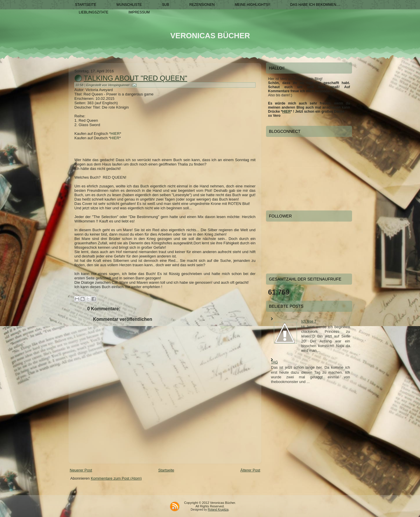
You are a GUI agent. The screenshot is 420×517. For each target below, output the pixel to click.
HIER (115, 134)
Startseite (166, 470)
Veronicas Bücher (210, 36)
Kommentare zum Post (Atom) (116, 478)
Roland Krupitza (218, 510)
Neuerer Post (81, 470)
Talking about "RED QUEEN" (135, 78)
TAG (274, 362)
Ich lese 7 (309, 321)
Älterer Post (250, 470)
